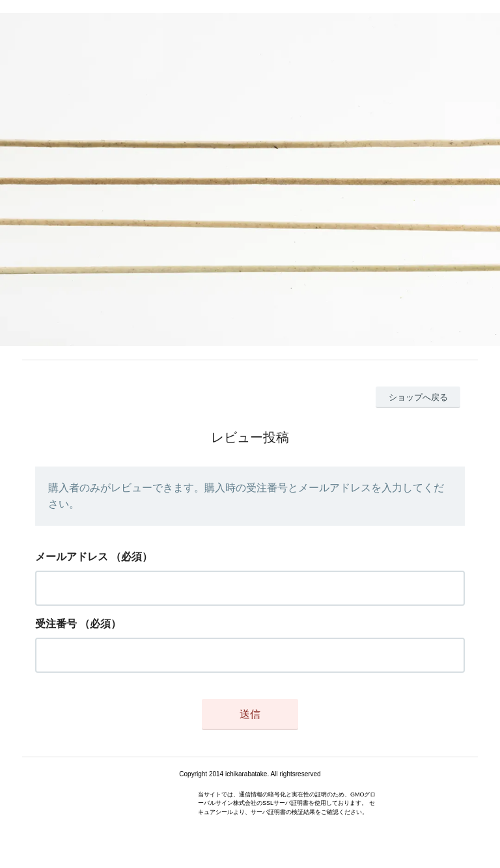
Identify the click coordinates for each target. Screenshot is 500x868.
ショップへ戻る (418, 397)
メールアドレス (72, 557)
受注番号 (56, 624)
